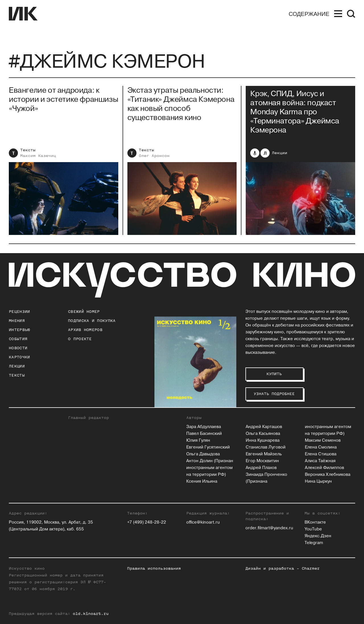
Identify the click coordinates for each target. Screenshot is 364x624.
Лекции (280, 153)
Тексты (28, 150)
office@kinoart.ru (203, 522)
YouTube (313, 529)
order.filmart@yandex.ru (269, 528)
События (18, 339)
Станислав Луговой (266, 447)
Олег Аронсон (154, 156)
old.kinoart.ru (91, 614)
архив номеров (85, 330)
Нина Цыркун (318, 481)
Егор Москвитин (262, 461)
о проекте (80, 339)
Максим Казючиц (38, 156)
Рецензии (19, 312)
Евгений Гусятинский (208, 447)
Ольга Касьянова (263, 434)
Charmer (311, 568)
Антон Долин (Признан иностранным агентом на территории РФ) (210, 468)
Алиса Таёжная (320, 461)
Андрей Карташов (264, 427)
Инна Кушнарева (263, 440)
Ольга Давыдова (203, 454)
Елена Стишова (321, 454)
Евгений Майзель (264, 454)
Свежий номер (84, 312)
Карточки (19, 357)
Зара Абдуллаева (204, 427)
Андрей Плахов (261, 468)
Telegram (314, 543)
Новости (18, 348)
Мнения (17, 321)
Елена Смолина (321, 447)
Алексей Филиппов (324, 468)
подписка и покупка (92, 321)
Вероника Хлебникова (328, 475)
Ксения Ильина (202, 481)
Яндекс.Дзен (318, 536)
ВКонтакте (315, 522)
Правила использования (154, 568)
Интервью (19, 330)
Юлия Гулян (198, 440)
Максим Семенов (323, 440)
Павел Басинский (204, 434)
